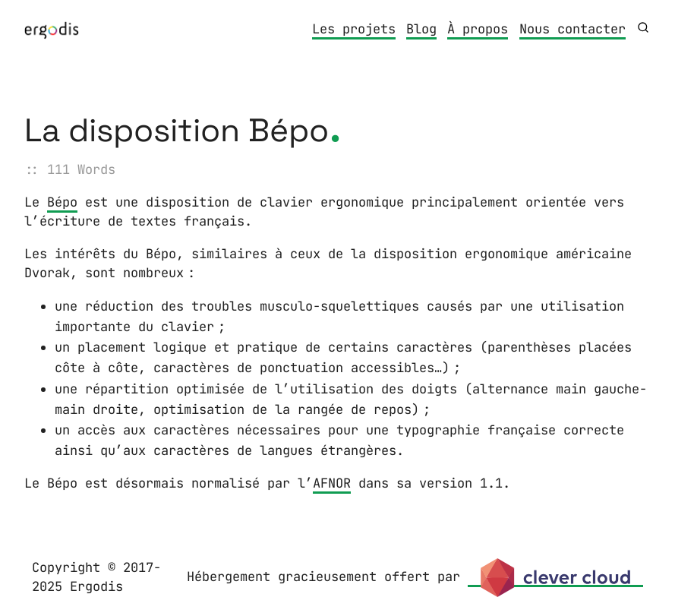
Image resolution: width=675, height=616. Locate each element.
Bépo (62, 202)
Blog (421, 29)
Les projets (354, 29)
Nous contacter (572, 29)
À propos (478, 29)
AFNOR (332, 483)
